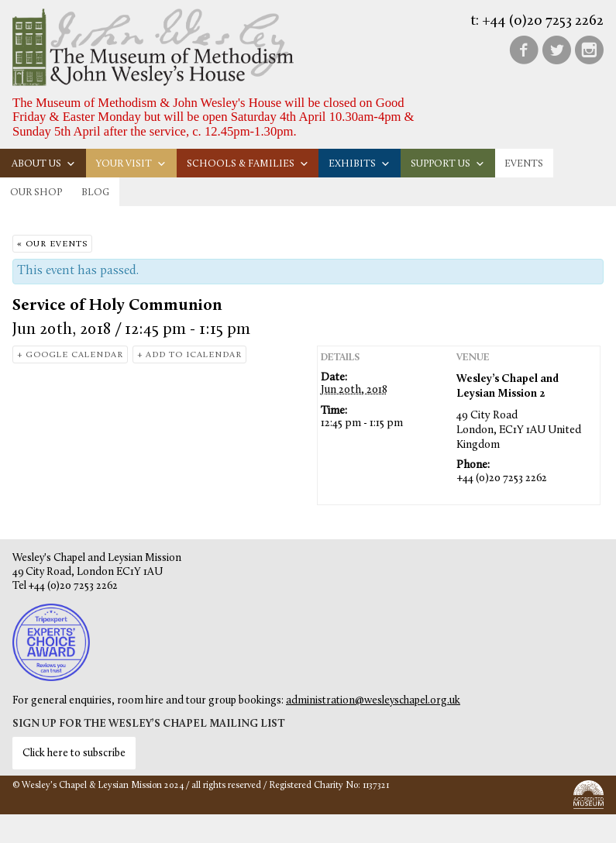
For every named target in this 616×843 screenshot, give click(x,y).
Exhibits (360, 164)
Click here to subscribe (74, 754)
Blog (95, 193)
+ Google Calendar (70, 355)
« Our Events (52, 244)
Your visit (131, 164)
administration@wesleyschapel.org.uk (373, 701)
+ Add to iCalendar (189, 355)
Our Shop (36, 193)
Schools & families (248, 164)
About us (44, 164)
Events (524, 164)
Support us (448, 164)
